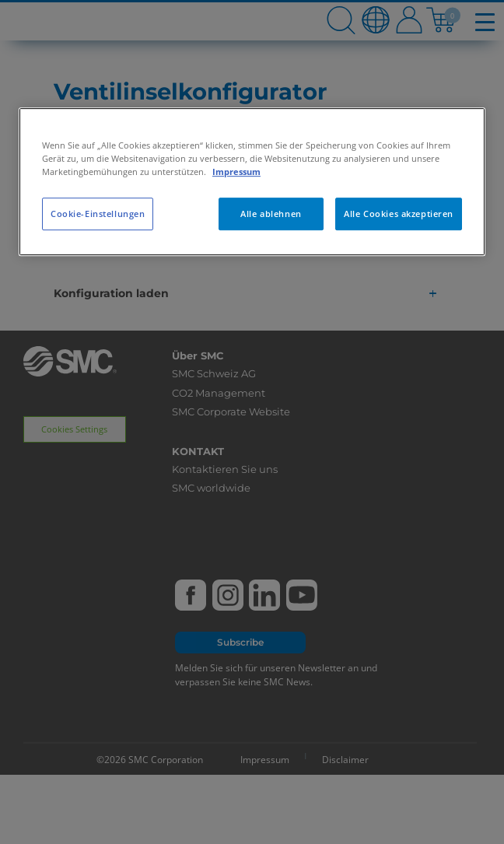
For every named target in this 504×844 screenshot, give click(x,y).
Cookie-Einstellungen (98, 214)
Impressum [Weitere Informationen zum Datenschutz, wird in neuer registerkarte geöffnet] (236, 172)
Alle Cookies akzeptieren (399, 214)
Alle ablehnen (271, 214)
